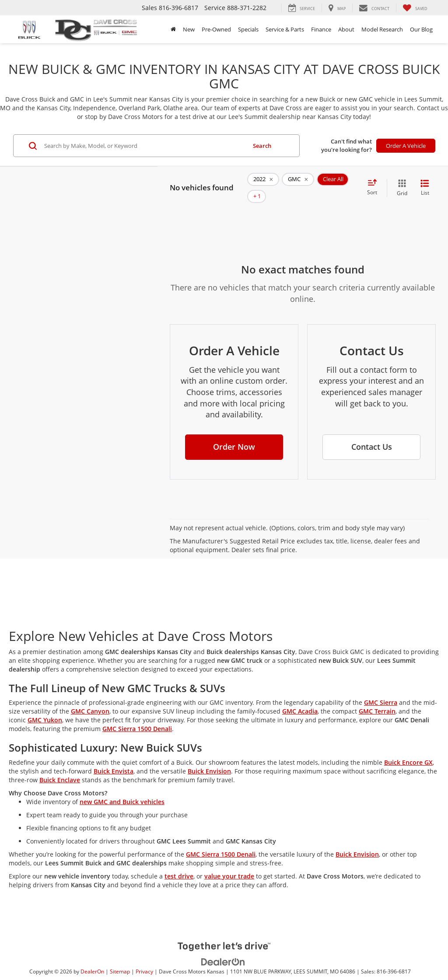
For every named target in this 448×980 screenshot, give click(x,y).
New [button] (189, 29)
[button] (234, 434)
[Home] (173, 29)
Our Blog (421, 29)
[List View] (425, 181)
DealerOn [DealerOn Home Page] (92, 959)
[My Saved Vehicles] (415, 8)
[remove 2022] (263, 182)
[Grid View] (400, 181)
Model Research (382, 29)
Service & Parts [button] (285, 29)
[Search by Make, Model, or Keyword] (144, 146)
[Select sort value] (375, 181)
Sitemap (120, 959)
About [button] (346, 29)
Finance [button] (321, 29)
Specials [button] (248, 29)
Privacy (144, 959)
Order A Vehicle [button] (406, 146)
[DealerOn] (223, 948)
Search (262, 146)
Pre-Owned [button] (216, 29)
